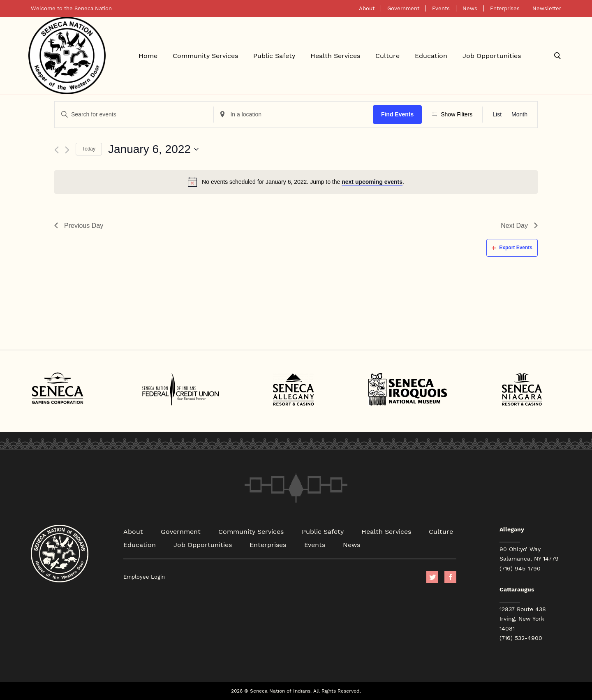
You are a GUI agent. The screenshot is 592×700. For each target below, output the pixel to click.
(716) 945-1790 (520, 568)
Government (403, 8)
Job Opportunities (492, 55)
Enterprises (505, 8)
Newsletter (547, 8)
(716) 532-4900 (521, 638)
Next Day (519, 226)
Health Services (335, 55)
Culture (387, 55)
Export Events (512, 248)
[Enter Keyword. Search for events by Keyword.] (134, 115)
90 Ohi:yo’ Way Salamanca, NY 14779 (529, 554)
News (470, 8)
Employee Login (144, 577)
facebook (450, 577)
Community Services (205, 55)
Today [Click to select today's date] (89, 149)
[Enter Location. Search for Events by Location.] (293, 115)
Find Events (397, 114)
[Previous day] (57, 150)
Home (148, 55)
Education (431, 55)
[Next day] (67, 150)
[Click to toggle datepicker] (153, 149)
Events (441, 8)
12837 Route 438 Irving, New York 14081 (523, 619)
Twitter (432, 577)
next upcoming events (372, 182)
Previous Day (79, 226)
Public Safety (274, 55)
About (367, 8)
